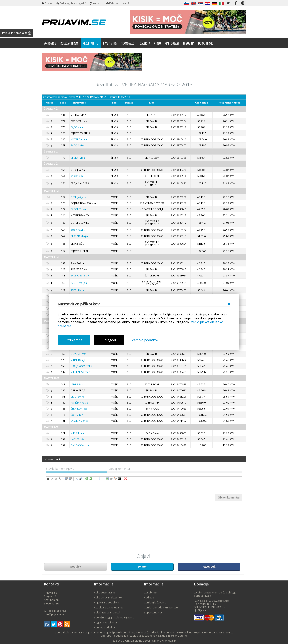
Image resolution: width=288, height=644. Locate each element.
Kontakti (96, 3)
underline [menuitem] (60, 479)
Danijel (78, 360)
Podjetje (149, 597)
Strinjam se (74, 340)
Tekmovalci (128, 43)
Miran (77, 415)
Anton (80, 445)
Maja (77, 127)
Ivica (77, 176)
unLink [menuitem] (115, 479)
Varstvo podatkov (145, 340)
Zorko (78, 397)
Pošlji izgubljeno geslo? (71, 3)
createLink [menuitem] (111, 479)
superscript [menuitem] (81, 479)
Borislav (80, 275)
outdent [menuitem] (70, 479)
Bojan (78, 384)
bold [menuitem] (48, 479)
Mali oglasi (172, 43)
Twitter (142, 567)
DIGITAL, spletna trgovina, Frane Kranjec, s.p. (150, 641)
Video (157, 43)
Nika (77, 145)
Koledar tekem (69, 43)
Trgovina (188, 43)
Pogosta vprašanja (105, 622)
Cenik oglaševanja (155, 602)
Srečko (81, 366)
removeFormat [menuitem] (125, 479)
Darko (78, 230)
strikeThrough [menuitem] (56, 479)
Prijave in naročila (17, 33)
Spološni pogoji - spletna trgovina (114, 617)
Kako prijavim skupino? (108, 597)
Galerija (145, 43)
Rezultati (91, 43)
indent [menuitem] (66, 479)
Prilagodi (109, 340)
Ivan (79, 209)
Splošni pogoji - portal (107, 612)
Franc (77, 433)
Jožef (79, 409)
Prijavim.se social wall (107, 602)
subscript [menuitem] (77, 479)
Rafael (80, 403)
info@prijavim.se (54, 614)
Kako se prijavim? (118, 3)
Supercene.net (153, 612)
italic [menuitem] (52, 479)
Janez (79, 197)
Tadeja (79, 139)
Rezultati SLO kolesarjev (109, 607)
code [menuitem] (119, 479)
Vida (78, 158)
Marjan (80, 236)
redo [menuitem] (87, 479)
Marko (79, 421)
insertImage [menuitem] (107, 479)
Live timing (110, 43)
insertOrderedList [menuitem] (97, 479)
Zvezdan (80, 372)
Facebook (209, 567)
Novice (50, 43)
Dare (77, 290)
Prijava (47, 3)
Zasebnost (151, 592)
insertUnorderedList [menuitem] (101, 479)
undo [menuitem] (91, 479)
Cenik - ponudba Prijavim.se (161, 607)
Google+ (76, 567)
